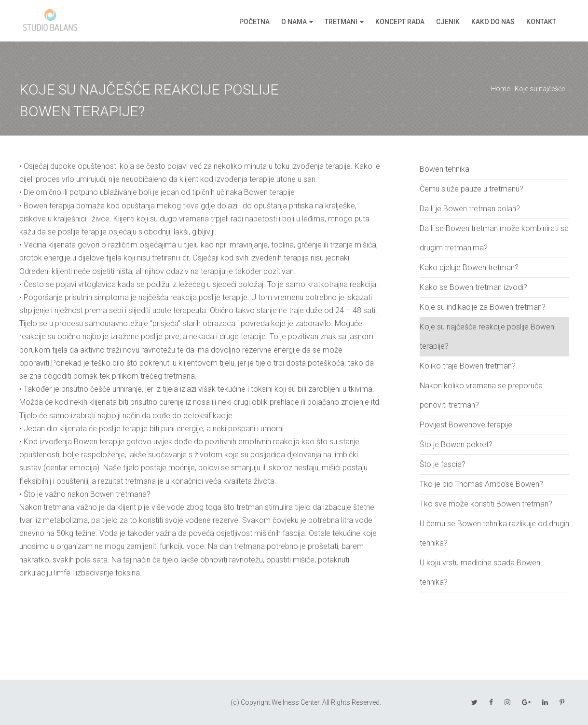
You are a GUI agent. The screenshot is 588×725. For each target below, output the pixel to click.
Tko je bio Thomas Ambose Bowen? (481, 484)
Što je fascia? (443, 464)
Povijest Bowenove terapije (466, 425)
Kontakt (541, 22)
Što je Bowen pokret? (456, 445)
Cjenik (448, 22)
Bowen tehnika (444, 169)
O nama (294, 22)
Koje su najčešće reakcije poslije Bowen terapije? (487, 336)
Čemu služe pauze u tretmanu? (472, 189)
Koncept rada (400, 22)
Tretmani (341, 22)
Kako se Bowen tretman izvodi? (473, 287)
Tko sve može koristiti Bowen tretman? (486, 504)
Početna (254, 22)
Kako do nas (493, 22)
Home (500, 89)
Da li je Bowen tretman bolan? (470, 209)
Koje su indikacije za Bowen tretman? (483, 307)
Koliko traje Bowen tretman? (468, 366)
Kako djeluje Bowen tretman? (469, 267)
